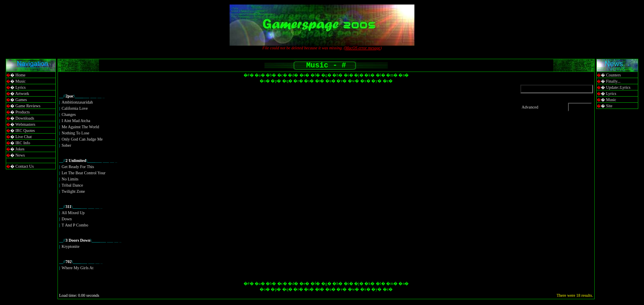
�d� (293, 75)
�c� (282, 75)
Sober (66, 145)
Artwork (22, 94)
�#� (249, 75)
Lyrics (21, 87)
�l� (381, 75)
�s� (309, 81)
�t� (320, 81)
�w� (353, 81)
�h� (337, 75)
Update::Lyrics (618, 87)
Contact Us (25, 166)
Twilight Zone (73, 191)
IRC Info (23, 143)
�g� (326, 75)
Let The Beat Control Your (84, 173)
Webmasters (25, 124)
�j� (359, 75)
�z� (388, 81)
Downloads (25, 118)
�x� (365, 81)
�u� (330, 81)
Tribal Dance (72, 185)
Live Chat (24, 137)
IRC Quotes (25, 131)
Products (23, 112)
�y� (376, 81)
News (20, 155)
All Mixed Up (73, 213)
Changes (69, 114)
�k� (369, 75)
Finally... (613, 81)
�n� (404, 75)
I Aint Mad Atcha (76, 121)
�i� (348, 75)
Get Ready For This (78, 167)
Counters (614, 75)
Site (609, 106)
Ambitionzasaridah (77, 102)
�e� (304, 75)
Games (21, 100)
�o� (265, 81)
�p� (276, 81)
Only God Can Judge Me (82, 139)
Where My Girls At (78, 268)
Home (21, 75)
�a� (260, 75)
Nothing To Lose (75, 133)
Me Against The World (80, 127)
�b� (271, 75)
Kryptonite (70, 246)
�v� (342, 81)
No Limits (70, 179)
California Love (75, 108)
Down (67, 219)
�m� (392, 75)
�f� (315, 75)
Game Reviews (28, 106)
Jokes (20, 149)
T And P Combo (75, 225)
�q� (287, 81)
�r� (298, 81)
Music (21, 81)
